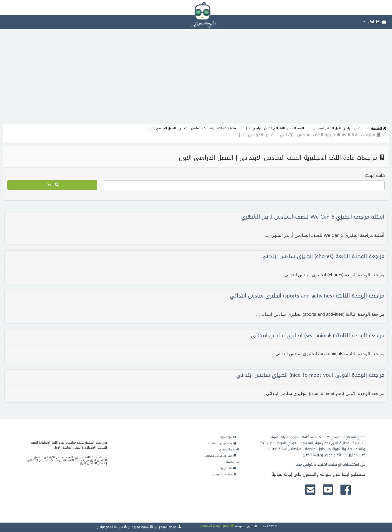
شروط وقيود (142, 527)
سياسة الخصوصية (224, 474)
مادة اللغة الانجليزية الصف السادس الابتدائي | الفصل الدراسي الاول (192, 128)
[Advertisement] (196, 80)
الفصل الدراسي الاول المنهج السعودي (338, 128)
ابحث (52, 185)
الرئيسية (379, 129)
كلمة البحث (375, 176)
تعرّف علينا (228, 437)
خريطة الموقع (170, 527)
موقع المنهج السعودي (217, 526)
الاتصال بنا (228, 468)
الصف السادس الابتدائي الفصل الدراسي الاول (274, 128)
